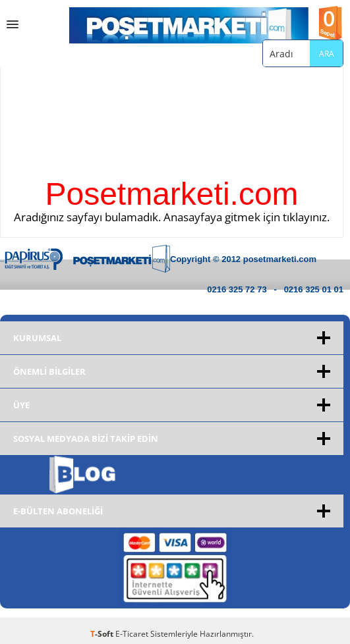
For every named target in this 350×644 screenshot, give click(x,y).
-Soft (103, 634)
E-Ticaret (132, 634)
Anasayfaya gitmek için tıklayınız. (247, 217)
